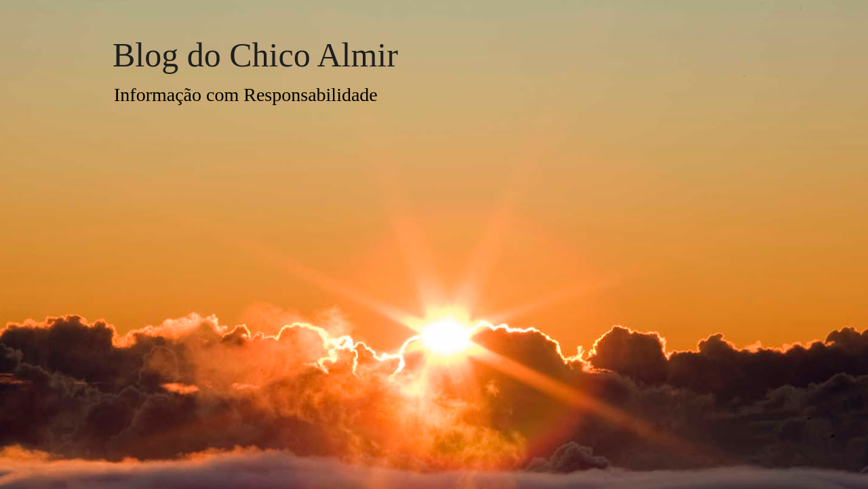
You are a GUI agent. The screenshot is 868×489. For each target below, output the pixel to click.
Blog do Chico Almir (255, 55)
